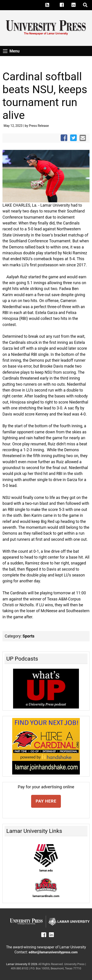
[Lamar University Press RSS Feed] (47, 5)
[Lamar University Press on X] (55, 5)
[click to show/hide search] (85, 5)
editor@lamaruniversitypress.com (53, 952)
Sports (29, 636)
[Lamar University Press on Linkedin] (76, 5)
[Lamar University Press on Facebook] (64, 5)
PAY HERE (46, 801)
